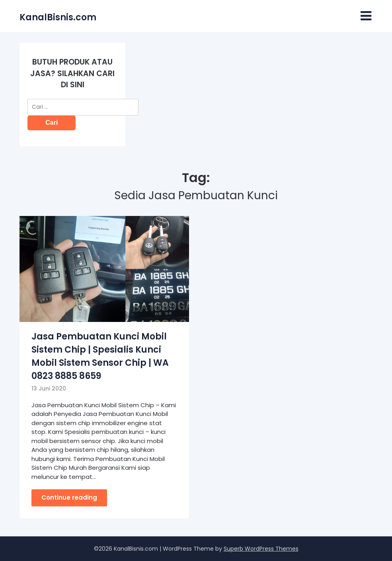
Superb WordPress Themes (261, 549)
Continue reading (69, 497)
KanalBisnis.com (58, 17)
